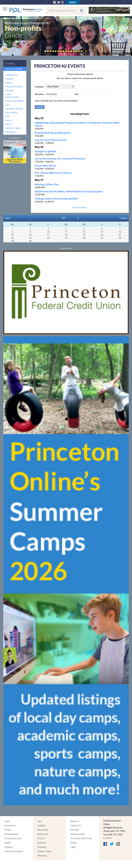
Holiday (9, 90)
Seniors (9, 120)
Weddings (10, 132)
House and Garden (15, 101)
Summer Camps (13, 128)
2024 (7, 218)
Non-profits (43, 830)
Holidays (9, 847)
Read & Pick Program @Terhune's (53, 133)
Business (42, 843)
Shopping (42, 847)
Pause (86, 51)
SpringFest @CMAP (46, 151)
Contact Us (76, 825)
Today (123, 218)
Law (7, 105)
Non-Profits (12, 112)
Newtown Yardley (14, 108)
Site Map (75, 830)
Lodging (41, 825)
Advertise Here (78, 834)
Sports (9, 124)
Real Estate (43, 834)
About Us (75, 821)
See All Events (80, 207)
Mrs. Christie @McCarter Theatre (53, 173)
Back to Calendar (14, 69)
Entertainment (11, 834)
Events (10, 63)
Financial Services (14, 86)
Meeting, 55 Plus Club (47, 184)
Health (8, 843)
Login (73, 847)
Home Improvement (12, 96)
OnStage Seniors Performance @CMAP (56, 199)
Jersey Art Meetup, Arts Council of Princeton (60, 159)
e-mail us (108, 838)
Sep (64, 218)
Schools (9, 79)
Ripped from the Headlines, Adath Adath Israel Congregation (69, 191)
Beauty (9, 83)
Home (7, 821)
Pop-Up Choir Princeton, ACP (51, 140)
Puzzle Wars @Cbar (46, 166)
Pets (8, 116)
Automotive (11, 75)
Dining (8, 830)
